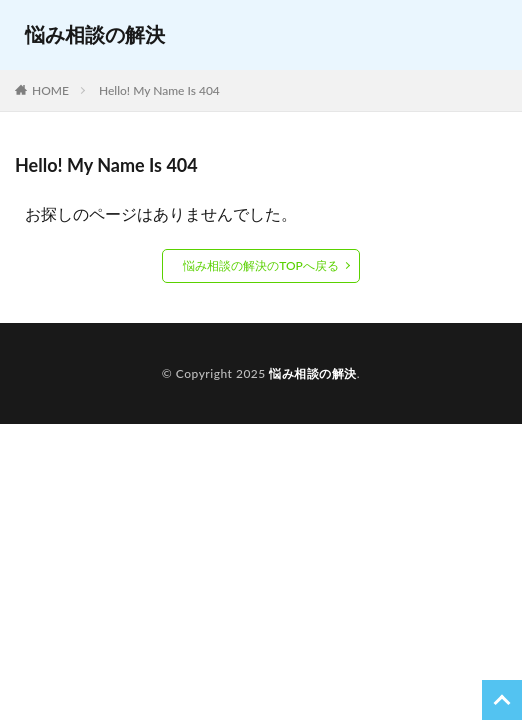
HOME (50, 90)
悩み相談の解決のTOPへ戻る (261, 265)
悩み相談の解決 (95, 34)
